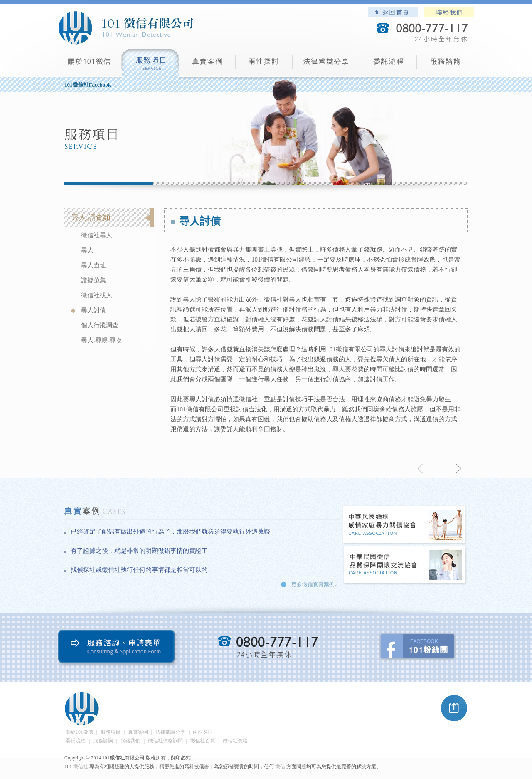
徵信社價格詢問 (165, 741)
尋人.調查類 (91, 218)
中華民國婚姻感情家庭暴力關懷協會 (405, 525)
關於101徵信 (79, 732)
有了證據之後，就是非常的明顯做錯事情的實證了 (139, 551)
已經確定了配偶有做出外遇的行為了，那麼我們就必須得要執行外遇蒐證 (170, 532)
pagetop (454, 708)
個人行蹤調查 (100, 325)
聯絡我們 (449, 12)
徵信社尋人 (97, 235)
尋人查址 (94, 265)
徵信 (280, 767)
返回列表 (439, 469)
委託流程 (388, 65)
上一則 (421, 469)
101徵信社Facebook (88, 85)
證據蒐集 (94, 280)
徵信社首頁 (203, 741)
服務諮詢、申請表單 (118, 648)
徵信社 (81, 767)
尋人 (87, 250)
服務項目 (150, 65)
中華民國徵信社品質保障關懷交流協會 (405, 565)
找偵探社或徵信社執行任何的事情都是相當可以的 (139, 570)
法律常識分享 (326, 65)
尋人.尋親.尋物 (101, 340)
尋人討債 (94, 310)
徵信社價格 (235, 741)
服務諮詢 (445, 65)
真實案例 (207, 65)
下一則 (458, 469)
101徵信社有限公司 (126, 28)
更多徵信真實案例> (314, 585)
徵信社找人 (97, 295)
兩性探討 (264, 65)
